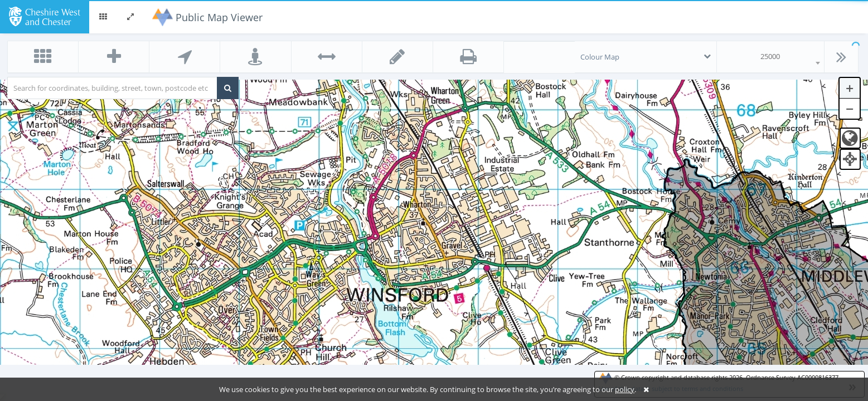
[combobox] (770, 57)
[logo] (44, 16)
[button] (103, 17)
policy (625, 389)
